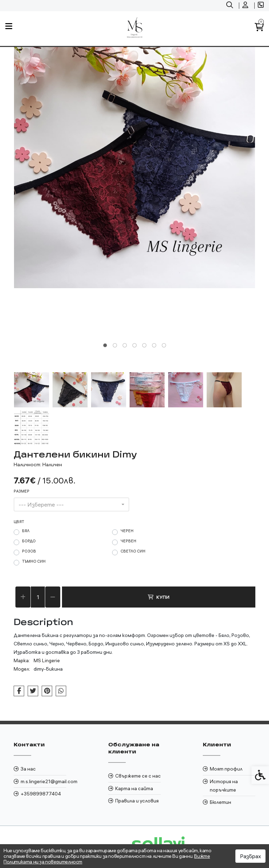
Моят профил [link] (226, 769)
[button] (32, 390)
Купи (159, 597)
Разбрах (250, 856)
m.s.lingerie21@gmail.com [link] (43, 781)
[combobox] (71, 504)
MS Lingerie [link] (47, 660)
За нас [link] (28, 769)
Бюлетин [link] (220, 802)
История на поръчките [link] (224, 786)
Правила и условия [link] (137, 801)
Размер (22, 491)
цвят (19, 522)
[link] (230, 6)
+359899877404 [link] (41, 794)
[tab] (105, 345)
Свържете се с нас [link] (138, 776)
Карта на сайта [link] (134, 788)
